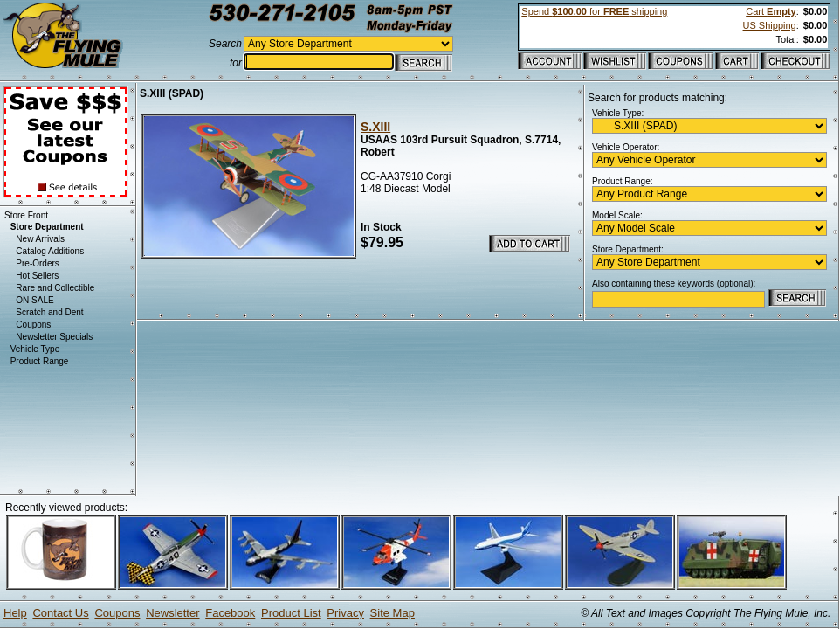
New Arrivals (40, 239)
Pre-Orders (37, 263)
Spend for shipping (594, 11)
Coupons (33, 325)
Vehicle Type (35, 349)
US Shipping (770, 25)
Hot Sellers (37, 276)
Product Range (40, 361)
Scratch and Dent (49, 312)
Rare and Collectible (55, 288)
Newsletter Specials (54, 337)
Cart (771, 11)
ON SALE (34, 300)
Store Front (26, 215)
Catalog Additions (50, 251)
